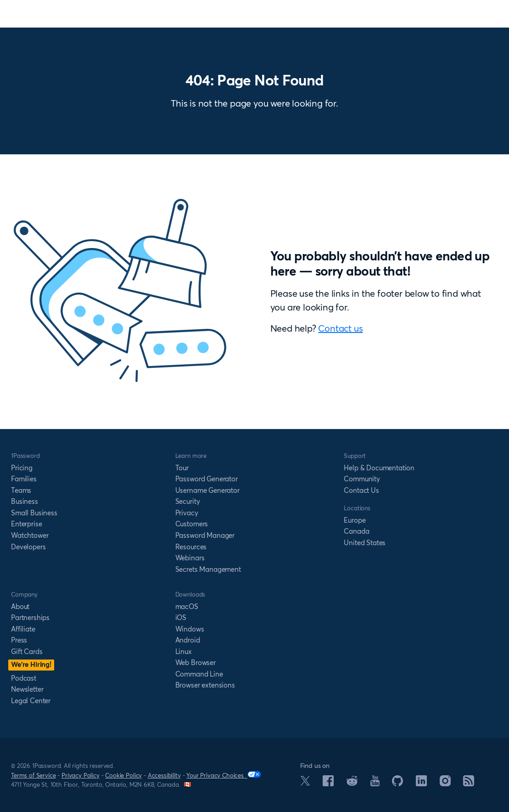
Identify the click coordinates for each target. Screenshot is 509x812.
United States (365, 543)
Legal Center (31, 701)
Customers (192, 524)
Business (25, 501)
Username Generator (207, 490)
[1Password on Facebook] (328, 784)
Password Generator (207, 479)
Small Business (34, 513)
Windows (190, 629)
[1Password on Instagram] (445, 784)
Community (362, 479)
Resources (191, 547)
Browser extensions (205, 685)
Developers (28, 547)
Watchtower (30, 535)
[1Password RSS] (469, 784)
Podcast (24, 678)
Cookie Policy (123, 775)
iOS (181, 617)
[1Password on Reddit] (352, 783)
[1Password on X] (305, 783)
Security (188, 501)
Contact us (340, 328)
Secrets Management (208, 569)
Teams (21, 490)
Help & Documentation (379, 468)
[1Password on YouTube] (375, 784)
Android (188, 640)
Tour (182, 468)
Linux (184, 651)
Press (19, 640)
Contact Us (361, 490)
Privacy (187, 513)
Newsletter (27, 689)
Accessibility (164, 775)
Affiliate (23, 629)
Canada (356, 531)
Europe (355, 520)
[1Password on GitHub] (397, 784)
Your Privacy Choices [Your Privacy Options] (223, 775)
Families (24, 479)
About (20, 606)
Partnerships (30, 617)
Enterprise (26, 524)
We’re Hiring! (31, 664)
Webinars (190, 558)
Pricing (22, 468)
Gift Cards (27, 651)
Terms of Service (33, 775)
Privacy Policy (81, 775)
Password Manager (205, 535)
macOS (187, 606)
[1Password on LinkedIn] (421, 784)
